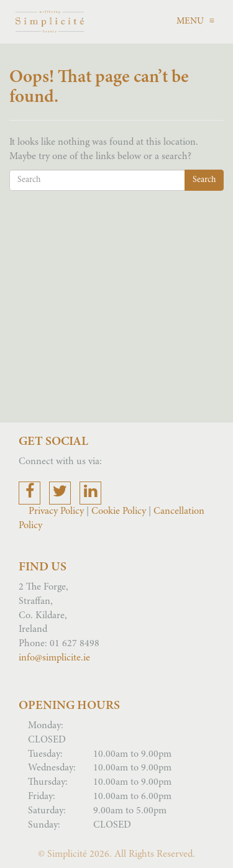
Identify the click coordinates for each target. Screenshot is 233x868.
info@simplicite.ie (54, 658)
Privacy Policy (57, 511)
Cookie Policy (119, 511)
